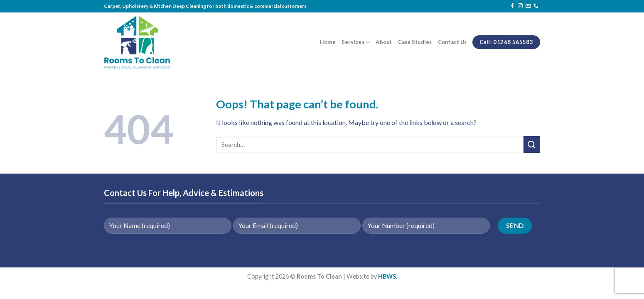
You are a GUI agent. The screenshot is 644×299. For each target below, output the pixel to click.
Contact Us (452, 42)
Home (328, 42)
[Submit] (532, 144)
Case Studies (415, 42)
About (384, 42)
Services (356, 42)
